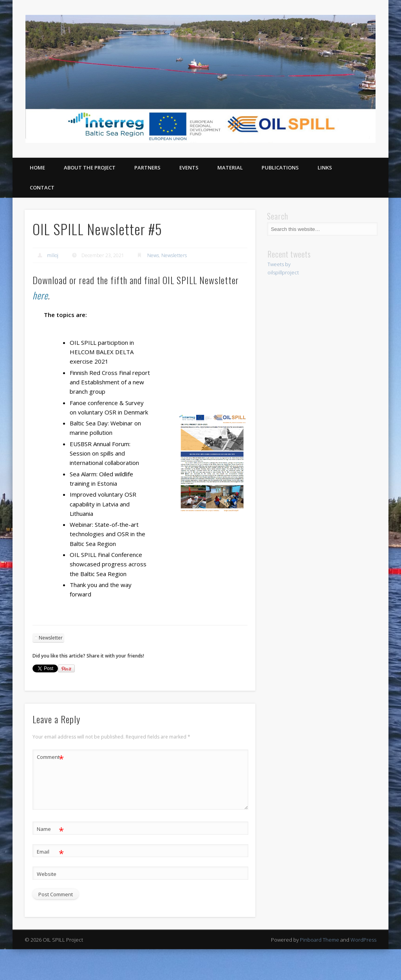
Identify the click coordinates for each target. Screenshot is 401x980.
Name (50, 829)
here (40, 295)
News (153, 255)
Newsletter (51, 638)
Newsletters (174, 255)
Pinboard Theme (320, 940)
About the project (90, 168)
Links (325, 168)
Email (50, 852)
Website (47, 874)
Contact (42, 187)
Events (189, 168)
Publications (280, 168)
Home (37, 168)
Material (230, 168)
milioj (53, 255)
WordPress (363, 940)
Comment (50, 757)
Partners (147, 168)
